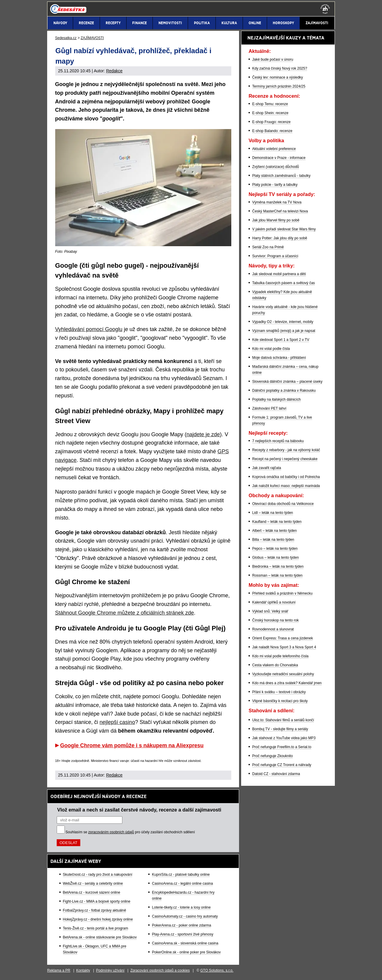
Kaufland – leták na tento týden (277, 522)
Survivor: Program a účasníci (275, 256)
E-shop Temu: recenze (270, 104)
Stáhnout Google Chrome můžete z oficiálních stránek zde (125, 613)
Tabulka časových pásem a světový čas (284, 283)
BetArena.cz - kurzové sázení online (92, 892)
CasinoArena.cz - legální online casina (182, 883)
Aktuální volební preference (274, 149)
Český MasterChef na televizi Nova (280, 211)
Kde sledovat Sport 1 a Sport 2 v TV (281, 340)
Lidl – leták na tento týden (273, 513)
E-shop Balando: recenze (272, 131)
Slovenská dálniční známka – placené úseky (287, 382)
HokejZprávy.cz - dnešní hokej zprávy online (98, 919)
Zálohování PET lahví (269, 408)
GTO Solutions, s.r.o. (217, 970)
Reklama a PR (59, 970)
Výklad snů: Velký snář (270, 611)
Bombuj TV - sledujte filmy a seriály (280, 729)
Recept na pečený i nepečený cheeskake (285, 459)
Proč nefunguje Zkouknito (272, 756)
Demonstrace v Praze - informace (279, 158)
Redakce (114, 71)
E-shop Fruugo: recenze (271, 122)
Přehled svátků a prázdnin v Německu (282, 593)
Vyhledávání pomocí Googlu (89, 329)
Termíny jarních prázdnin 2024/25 (279, 86)
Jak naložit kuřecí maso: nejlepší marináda (286, 486)
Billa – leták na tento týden (273, 540)
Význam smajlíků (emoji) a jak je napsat (284, 331)
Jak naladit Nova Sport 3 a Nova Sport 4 (284, 647)
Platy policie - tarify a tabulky (275, 185)
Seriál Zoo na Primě (268, 247)
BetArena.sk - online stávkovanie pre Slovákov (100, 937)
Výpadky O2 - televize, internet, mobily (283, 322)
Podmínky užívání (110, 970)
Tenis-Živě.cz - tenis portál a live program (96, 928)
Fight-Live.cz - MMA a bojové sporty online (97, 901)
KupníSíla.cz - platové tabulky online (181, 875)
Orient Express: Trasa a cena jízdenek (282, 638)
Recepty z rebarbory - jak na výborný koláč (286, 450)
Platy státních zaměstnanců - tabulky (281, 176)
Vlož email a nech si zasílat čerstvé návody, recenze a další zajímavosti (139, 810)
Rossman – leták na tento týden (277, 575)
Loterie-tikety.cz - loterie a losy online (181, 907)
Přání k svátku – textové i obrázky (279, 692)
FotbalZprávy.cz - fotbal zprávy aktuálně (95, 910)
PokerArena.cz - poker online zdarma (181, 925)
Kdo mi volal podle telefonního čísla (280, 656)
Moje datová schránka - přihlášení (279, 358)
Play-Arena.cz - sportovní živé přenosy (182, 934)
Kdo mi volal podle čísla (271, 349)
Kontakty (83, 970)
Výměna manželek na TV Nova (277, 202)
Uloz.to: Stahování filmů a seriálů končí (283, 720)
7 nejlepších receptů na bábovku (278, 441)
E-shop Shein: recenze (270, 113)
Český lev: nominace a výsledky (278, 77)
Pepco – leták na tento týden (275, 549)
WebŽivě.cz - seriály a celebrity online (93, 883)
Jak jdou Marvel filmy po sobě (276, 220)
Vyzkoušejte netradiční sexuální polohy (283, 674)
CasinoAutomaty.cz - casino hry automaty (185, 916)
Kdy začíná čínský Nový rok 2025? (280, 68)
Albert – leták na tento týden (274, 531)
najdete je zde (203, 434)
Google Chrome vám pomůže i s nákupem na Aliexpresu (132, 745)
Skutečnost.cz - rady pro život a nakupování (98, 875)
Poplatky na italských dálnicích (277, 399)
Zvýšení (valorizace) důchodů (276, 167)
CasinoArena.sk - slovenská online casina (185, 943)
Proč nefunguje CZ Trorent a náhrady (282, 765)
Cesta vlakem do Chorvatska (275, 665)
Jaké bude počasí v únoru (273, 59)
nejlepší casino (117, 722)
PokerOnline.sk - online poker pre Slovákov (186, 952)
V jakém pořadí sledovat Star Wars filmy (284, 229)
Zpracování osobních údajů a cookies (160, 970)
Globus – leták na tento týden (275, 558)
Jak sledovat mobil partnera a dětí (279, 274)
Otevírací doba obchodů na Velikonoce (283, 504)
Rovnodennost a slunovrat (273, 629)
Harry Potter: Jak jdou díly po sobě (280, 238)
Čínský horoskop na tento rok (275, 620)
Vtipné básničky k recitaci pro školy (280, 701)
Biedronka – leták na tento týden (278, 566)
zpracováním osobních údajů (111, 832)
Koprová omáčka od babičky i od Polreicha (286, 477)
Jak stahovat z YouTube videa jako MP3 (284, 738)
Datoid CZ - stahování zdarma (276, 774)
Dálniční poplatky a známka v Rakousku (284, 391)
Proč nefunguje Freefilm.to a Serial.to (282, 747)
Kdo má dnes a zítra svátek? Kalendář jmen (287, 683)
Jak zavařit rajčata (267, 468)
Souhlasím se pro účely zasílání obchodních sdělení (130, 832)
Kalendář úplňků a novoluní (274, 602)
